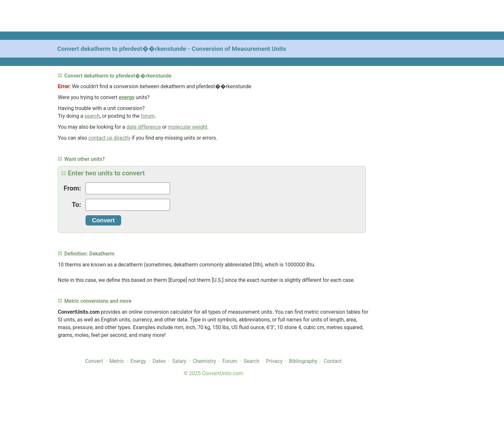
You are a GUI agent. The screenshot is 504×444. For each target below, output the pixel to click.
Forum (230, 361)
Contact (333, 361)
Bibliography (303, 361)
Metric (117, 361)
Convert (94, 361)
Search (252, 361)
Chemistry (204, 361)
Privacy (274, 361)
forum (148, 116)
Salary (179, 361)
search (92, 116)
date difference (144, 127)
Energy (138, 361)
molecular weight (188, 127)
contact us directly (109, 138)
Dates (159, 361)
